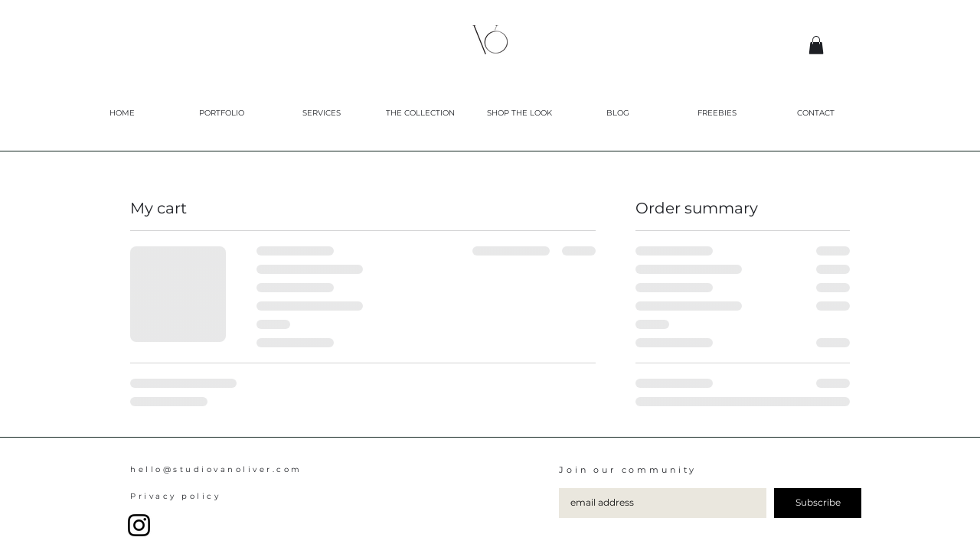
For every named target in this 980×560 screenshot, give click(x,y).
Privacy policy (175, 496)
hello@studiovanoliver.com (216, 469)
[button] (816, 45)
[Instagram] (139, 525)
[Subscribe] (818, 503)
